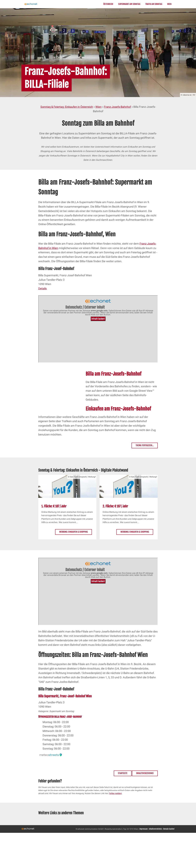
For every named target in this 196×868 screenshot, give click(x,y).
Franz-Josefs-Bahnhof (117, 107)
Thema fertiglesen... (145, 445)
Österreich (108, 4)
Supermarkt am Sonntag (129, 4)
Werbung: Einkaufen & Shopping (73, 532)
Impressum (144, 829)
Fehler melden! (115, 793)
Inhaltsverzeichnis (145, 773)
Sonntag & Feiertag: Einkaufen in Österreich (67, 107)
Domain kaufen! (169, 829)
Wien (169, 4)
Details (42, 288)
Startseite (123, 773)
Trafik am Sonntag (154, 4)
